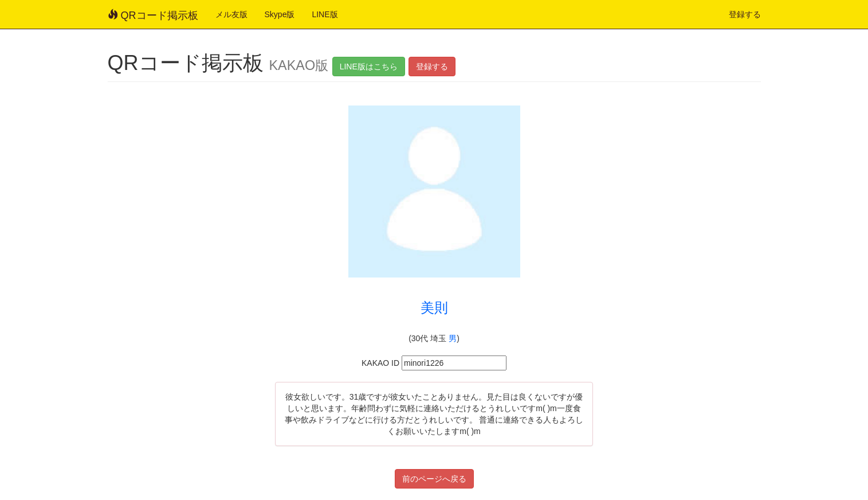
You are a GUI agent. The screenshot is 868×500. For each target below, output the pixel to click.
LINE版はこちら (369, 67)
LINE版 (325, 14)
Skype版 (280, 14)
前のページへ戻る (434, 479)
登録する (745, 14)
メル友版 (231, 14)
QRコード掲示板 (153, 15)
